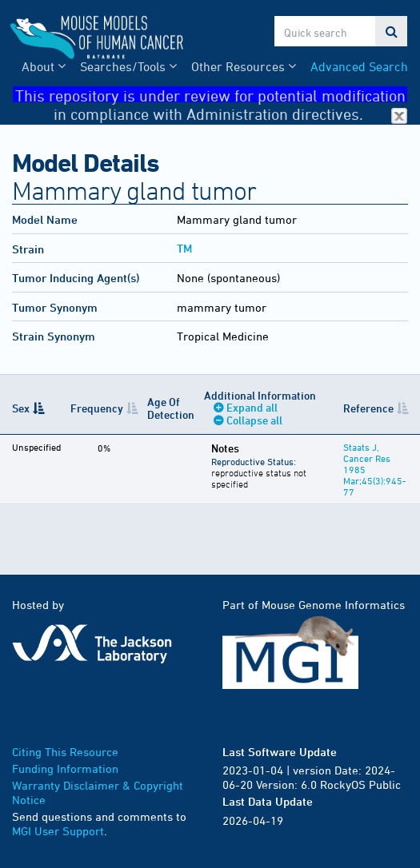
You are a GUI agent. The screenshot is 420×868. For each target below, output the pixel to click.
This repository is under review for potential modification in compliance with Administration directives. (212, 95)
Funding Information (65, 768)
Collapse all (254, 420)
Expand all (252, 407)
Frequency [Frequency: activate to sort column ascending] (97, 408)
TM (184, 248)
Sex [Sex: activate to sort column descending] (21, 408)
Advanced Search (359, 66)
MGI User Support (58, 831)
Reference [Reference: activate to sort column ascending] (368, 408)
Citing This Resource (65, 752)
